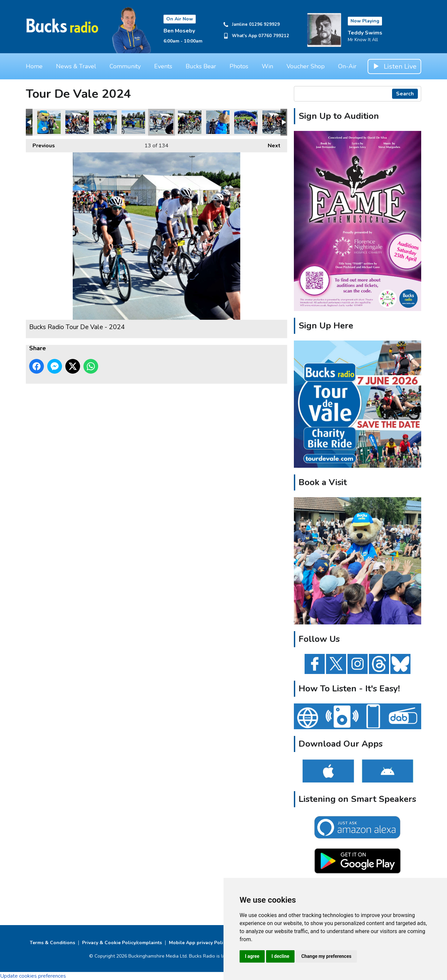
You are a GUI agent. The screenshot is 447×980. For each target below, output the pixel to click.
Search (405, 94)
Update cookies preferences (33, 976)
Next (271, 144)
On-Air (347, 66)
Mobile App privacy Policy (198, 943)
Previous (40, 144)
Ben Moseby (179, 31)
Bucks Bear (201, 66)
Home (34, 66)
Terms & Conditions (52, 943)
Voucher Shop (306, 66)
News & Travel (76, 66)
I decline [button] (280, 956)
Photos (239, 66)
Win (267, 66)
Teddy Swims (365, 33)
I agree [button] (252, 956)
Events (163, 66)
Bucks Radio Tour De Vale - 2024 (49, 122)
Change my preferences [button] (326, 956)
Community (125, 66)
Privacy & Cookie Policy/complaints (122, 943)
